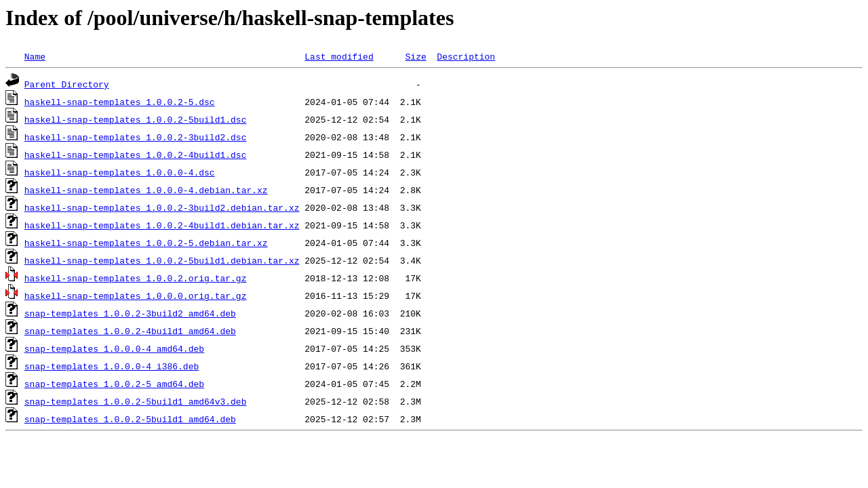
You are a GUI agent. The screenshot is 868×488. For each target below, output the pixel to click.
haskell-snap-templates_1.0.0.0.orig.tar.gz (136, 296)
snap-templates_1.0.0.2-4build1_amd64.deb (130, 331)
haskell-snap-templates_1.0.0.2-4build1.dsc (136, 155)
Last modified (339, 56)
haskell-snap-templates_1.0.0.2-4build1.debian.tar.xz (162, 225)
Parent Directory (67, 84)
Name (35, 56)
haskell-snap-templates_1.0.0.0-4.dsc (120, 172)
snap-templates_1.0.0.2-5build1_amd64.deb (130, 419)
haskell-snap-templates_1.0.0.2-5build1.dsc (136, 119)
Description (466, 56)
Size (415, 56)
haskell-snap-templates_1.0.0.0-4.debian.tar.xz (146, 190)
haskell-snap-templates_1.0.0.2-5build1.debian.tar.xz (162, 260)
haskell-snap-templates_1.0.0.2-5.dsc (120, 102)
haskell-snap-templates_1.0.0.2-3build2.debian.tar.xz (162, 207)
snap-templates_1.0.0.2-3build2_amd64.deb (130, 313)
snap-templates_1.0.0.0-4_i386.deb (112, 366)
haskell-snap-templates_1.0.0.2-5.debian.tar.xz (146, 243)
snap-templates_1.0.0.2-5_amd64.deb (114, 384)
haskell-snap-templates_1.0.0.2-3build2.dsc (136, 137)
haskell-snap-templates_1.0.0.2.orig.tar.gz (136, 278)
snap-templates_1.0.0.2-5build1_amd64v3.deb (136, 401)
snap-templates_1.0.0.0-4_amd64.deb (114, 348)
